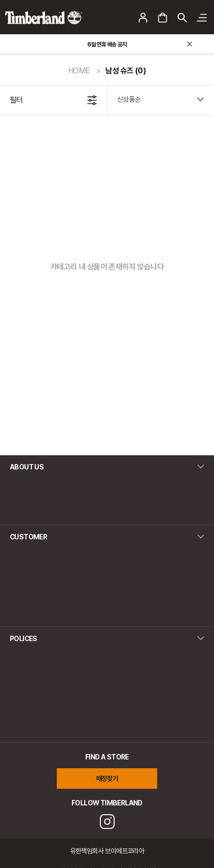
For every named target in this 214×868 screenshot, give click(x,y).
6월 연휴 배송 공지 (107, 45)
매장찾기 (107, 779)
